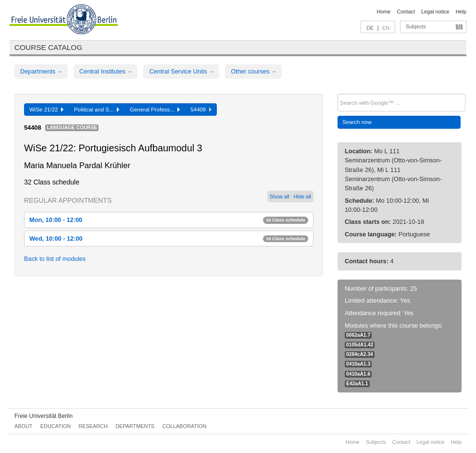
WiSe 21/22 (46, 110)
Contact (406, 12)
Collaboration (185, 426)
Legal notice (435, 12)
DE (370, 28)
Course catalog (48, 47)
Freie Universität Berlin (44, 416)
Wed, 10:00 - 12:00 (169, 239)
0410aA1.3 (358, 364)
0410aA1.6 (358, 374)
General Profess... (155, 110)
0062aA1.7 (358, 335)
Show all (280, 196)
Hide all (302, 196)
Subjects (416, 26)
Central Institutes (106, 71)
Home (383, 12)
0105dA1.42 (360, 345)
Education (56, 426)
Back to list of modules (55, 259)
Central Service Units (181, 71)
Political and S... (97, 110)
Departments (41, 71)
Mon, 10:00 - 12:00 (169, 220)
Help (461, 12)
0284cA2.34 (360, 354)
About (23, 426)
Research (93, 426)
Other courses (253, 71)
